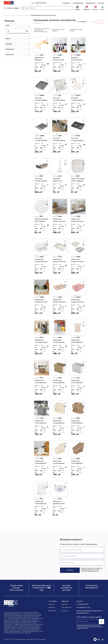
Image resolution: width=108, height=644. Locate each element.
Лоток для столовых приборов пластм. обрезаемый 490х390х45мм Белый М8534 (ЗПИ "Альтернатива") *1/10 (78, 99)
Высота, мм (10, 54)
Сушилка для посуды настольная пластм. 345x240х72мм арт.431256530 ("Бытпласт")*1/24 (59, 261)
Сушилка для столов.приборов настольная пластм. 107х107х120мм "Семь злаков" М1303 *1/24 (78, 341)
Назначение (10, 49)
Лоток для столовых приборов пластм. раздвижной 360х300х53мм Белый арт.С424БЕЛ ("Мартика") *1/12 (60, 139)
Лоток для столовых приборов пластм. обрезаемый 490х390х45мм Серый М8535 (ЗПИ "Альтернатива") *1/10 (42, 139)
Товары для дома (24, 15)
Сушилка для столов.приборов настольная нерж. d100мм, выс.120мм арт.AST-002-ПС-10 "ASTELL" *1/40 (59, 341)
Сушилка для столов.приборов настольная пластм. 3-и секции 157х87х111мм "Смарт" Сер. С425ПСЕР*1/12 (41, 422)
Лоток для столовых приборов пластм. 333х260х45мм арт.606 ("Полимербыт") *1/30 (60, 99)
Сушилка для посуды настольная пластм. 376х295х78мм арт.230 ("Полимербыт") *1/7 (78, 261)
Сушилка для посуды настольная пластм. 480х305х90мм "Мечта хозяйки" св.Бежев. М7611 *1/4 (59, 301)
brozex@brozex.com (83, 608)
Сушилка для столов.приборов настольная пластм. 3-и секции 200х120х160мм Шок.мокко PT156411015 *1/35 (78, 462)
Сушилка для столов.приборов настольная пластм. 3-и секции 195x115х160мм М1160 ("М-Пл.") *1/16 (41, 462)
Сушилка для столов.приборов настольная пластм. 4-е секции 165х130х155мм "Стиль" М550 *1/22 (41, 503)
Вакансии (52, 608)
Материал (9, 44)
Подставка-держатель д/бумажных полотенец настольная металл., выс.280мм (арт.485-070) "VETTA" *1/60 (60, 180)
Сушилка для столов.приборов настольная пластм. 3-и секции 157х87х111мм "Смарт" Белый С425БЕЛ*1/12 (78, 382)
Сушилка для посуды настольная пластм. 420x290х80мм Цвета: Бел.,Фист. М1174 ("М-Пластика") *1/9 (41, 301)
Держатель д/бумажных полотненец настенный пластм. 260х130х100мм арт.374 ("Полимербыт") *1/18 (41, 59)
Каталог (14, 15)
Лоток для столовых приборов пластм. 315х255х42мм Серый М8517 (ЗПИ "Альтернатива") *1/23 (41, 99)
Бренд (8, 39)
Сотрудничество (78, 3)
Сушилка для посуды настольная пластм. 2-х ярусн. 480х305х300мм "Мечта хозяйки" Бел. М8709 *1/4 (41, 261)
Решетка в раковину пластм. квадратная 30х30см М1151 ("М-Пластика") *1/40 (78, 180)
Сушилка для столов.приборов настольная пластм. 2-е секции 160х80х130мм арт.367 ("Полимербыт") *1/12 (41, 382)
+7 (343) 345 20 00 (82, 604)
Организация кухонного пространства (43, 15)
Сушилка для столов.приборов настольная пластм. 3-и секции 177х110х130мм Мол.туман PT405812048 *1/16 (59, 422)
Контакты (101, 3)
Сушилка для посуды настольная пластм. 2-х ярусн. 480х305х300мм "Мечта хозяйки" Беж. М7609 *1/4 (78, 220)
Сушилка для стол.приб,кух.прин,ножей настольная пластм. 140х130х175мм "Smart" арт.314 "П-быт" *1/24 (42, 341)
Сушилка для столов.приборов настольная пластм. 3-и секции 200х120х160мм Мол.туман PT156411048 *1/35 (59, 462)
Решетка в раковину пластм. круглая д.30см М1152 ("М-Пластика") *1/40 (41, 220)
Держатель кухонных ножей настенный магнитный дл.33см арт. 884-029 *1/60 (59, 59)
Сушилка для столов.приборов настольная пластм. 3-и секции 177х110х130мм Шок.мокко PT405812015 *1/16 (78, 422)
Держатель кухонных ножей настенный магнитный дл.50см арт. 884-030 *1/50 (77, 59)
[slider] (7, 33)
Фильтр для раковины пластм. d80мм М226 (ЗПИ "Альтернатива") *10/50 (59, 503)
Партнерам (52, 611)
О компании (67, 3)
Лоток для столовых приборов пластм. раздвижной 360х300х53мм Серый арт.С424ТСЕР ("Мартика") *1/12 (78, 139)
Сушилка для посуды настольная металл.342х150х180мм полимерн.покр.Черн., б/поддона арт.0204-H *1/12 (60, 220)
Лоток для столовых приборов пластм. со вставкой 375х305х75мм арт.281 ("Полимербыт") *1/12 (42, 180)
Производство (91, 3)
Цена (8, 25)
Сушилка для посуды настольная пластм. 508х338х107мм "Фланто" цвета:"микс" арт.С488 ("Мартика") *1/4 (78, 301)
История (52, 604)
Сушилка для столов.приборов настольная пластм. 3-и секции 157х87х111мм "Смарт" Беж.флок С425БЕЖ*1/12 (59, 382)
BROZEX (6, 15)
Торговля (65, 604)
